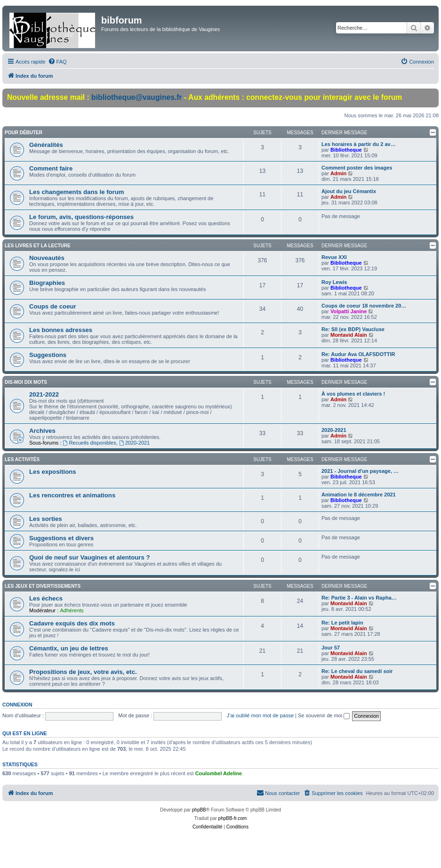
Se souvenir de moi (324, 715)
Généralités (46, 145)
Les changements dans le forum (77, 192)
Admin (338, 173)
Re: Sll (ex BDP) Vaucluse (353, 329)
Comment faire (51, 168)
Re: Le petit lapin (342, 623)
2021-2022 (44, 394)
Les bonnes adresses (61, 330)
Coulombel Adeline (219, 773)
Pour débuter (24, 133)
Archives (42, 431)
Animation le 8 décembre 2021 (359, 495)
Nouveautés (47, 258)
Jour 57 (331, 648)
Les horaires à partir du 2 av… (359, 144)
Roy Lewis (334, 282)
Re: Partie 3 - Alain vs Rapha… (359, 598)
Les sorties (46, 519)
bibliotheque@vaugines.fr (137, 97)
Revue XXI (334, 257)
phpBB (199, 810)
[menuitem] (57, 62)
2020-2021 (134, 443)
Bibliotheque (346, 150)
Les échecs (46, 598)
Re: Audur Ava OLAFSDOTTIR (358, 354)
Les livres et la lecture (38, 246)
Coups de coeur (53, 306)
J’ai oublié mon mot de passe (260, 715)
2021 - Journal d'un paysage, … (360, 471)
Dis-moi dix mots (26, 382)
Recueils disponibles (90, 443)
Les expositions (53, 472)
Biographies (47, 283)
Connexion (17, 705)
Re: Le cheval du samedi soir (357, 671)
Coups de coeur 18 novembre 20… (364, 306)
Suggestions (48, 355)
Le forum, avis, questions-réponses (81, 217)
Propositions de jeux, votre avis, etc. (83, 672)
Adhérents (72, 610)
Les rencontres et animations (72, 495)
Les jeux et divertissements (43, 586)
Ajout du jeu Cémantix (349, 191)
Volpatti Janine (349, 311)
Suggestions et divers (61, 538)
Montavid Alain (349, 335)
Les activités (22, 459)
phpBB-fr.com (233, 818)
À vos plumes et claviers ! (353, 394)
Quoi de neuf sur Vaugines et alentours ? (89, 557)
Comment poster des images (357, 168)
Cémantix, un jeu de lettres (69, 648)
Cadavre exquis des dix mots (72, 623)
